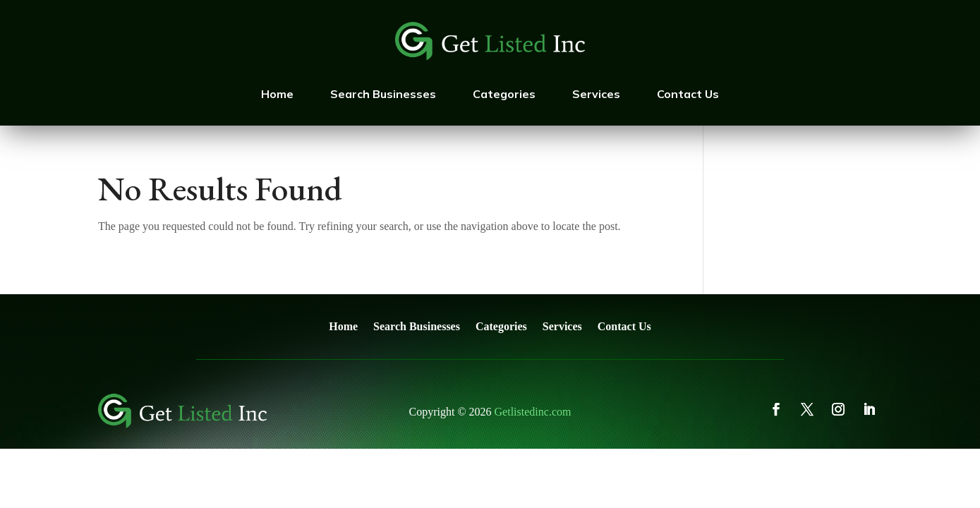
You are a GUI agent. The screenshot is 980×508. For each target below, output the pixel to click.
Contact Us (688, 94)
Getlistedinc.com (533, 412)
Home (277, 94)
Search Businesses (383, 94)
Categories (504, 94)
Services (596, 94)
